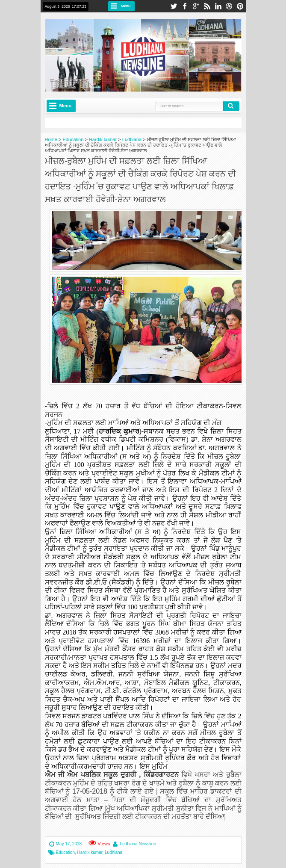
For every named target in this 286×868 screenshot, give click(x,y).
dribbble (229, 6)
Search (231, 106)
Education (65, 852)
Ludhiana (114, 852)
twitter (174, 6)
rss (207, 6)
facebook (185, 6)
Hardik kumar (90, 852)
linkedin (218, 6)
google (196, 6)
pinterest (240, 6)
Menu (126, 6)
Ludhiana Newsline (138, 844)
